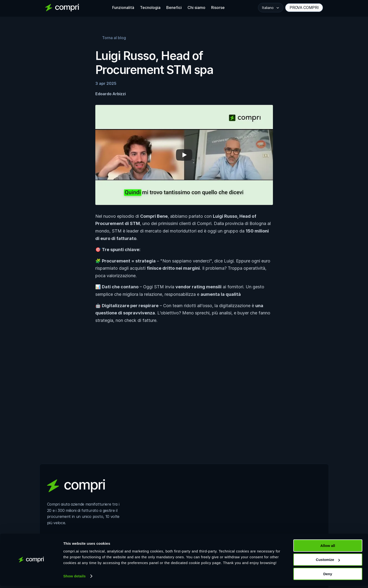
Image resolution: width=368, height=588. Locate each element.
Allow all (328, 548)
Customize (328, 562)
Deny (328, 576)
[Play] (184, 155)
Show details (74, 578)
